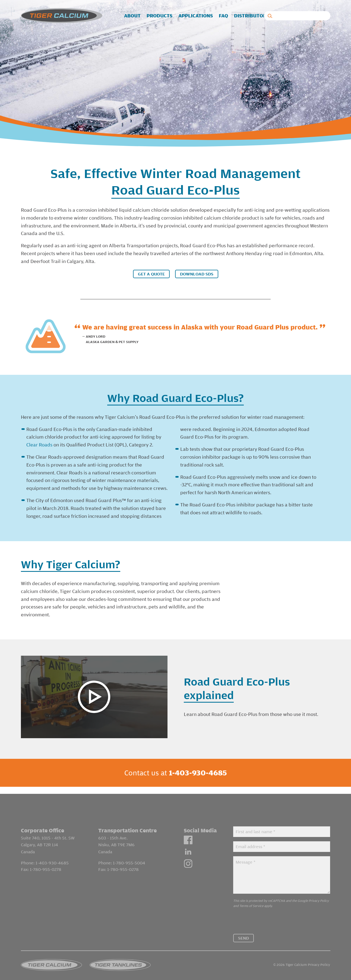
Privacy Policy (319, 894)
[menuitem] (132, 16)
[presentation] (274, 916)
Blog (281, 16)
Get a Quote (151, 274)
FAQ (223, 16)
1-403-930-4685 (52, 856)
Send (244, 931)
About (132, 16)
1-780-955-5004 (129, 856)
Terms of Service (251, 899)
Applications (196, 16)
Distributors (252, 16)
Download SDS (197, 274)
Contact (305, 16)
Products (159, 16)
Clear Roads (39, 445)
